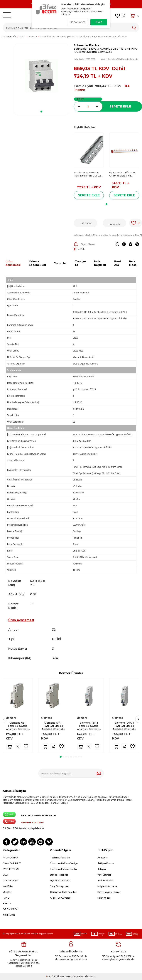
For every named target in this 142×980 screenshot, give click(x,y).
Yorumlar (60, 263)
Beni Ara (118, 263)
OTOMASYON (11, 909)
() (120, 16)
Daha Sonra (77, 22)
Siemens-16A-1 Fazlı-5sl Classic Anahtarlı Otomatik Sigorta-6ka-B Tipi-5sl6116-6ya (89, 726)
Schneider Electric (87, 45)
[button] (41, 112)
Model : (120, 59)
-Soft (50, 976)
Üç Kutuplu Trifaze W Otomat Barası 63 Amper (122, 174)
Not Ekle (80, 249)
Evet (99, 22)
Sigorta (33, 37)
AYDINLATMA (10, 858)
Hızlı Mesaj (133, 263)
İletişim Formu (106, 863)
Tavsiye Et (80, 263)
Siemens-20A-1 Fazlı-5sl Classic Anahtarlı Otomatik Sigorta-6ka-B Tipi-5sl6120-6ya (124, 726)
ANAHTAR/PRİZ (12, 863)
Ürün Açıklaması (13, 263)
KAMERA (8, 886)
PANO (6, 898)
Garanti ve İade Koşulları (64, 892)
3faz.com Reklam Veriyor (64, 863)
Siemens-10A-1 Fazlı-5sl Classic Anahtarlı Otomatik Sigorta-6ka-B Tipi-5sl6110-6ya (53, 726)
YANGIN (7, 892)
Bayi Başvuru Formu (109, 892)
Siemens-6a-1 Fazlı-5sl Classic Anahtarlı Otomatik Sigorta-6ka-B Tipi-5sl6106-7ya (18, 726)
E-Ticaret (59, 976)
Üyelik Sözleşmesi (60, 881)
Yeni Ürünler (104, 875)
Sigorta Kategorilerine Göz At (127, 235)
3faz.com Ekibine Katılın (63, 869)
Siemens (11, 718)
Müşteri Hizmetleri (108, 886)
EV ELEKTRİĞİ (11, 869)
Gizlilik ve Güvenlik (61, 898)
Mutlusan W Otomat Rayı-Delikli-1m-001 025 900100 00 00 (88, 174)
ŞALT (22, 37)
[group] (41, 76)
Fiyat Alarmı (84, 244)
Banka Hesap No (59, 875)
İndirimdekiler (105, 881)
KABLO (7, 903)
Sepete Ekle (120, 106)
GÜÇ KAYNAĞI (11, 881)
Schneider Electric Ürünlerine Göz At (93, 235)
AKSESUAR (9, 915)
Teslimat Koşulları (60, 858)
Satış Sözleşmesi (59, 886)
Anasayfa (9, 37)
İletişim (102, 869)
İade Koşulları (100, 263)
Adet (80, 99)
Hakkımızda (104, 898)
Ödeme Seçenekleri (37, 263)
